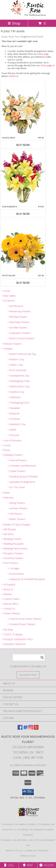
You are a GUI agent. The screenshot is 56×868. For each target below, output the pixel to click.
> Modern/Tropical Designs (16, 525)
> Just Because (15, 306)
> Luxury (6, 445)
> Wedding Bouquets (13, 544)
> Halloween (14, 397)
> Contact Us (8, 609)
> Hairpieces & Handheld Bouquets (26, 579)
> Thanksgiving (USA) (18, 403)
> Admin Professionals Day (22, 354)
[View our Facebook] (20, 729)
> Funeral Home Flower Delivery (24, 619)
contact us (13, 76)
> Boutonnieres (16, 574)
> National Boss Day (18, 386)
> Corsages (14, 568)
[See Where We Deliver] (28, 675)
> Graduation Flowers (19, 333)
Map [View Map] (28, 865)
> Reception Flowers (12, 553)
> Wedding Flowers (12, 539)
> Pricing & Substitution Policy (17, 639)
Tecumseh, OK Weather (14, 840)
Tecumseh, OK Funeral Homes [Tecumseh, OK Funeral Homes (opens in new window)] (19, 824)
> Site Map (7, 630)
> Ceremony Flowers (12, 558)
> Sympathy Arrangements (21, 482)
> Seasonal (7, 498)
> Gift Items (8, 534)
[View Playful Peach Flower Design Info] (23, 109)
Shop (14, 23)
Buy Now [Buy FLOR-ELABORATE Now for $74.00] (23, 214)
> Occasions (8, 301)
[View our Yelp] (36, 729)
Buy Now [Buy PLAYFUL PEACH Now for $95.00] (23, 145)
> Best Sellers (9, 296)
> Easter (12, 430)
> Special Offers (10, 604)
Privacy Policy (15, 851)
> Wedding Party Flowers (15, 549)
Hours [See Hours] (47, 865)
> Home (6, 291)
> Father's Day (15, 365)
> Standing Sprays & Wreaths (23, 476)
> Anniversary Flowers (19, 311)
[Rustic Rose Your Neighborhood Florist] (28, 15)
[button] (28, 792)
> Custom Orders (11, 599)
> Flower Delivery (11, 613)
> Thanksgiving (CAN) (19, 381)
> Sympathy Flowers (12, 455)
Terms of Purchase (37, 851)
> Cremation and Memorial (22, 466)
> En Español (8, 585)
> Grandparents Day (18, 376)
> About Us (7, 589)
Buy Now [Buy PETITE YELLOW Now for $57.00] (23, 283)
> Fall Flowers (15, 514)
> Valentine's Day (17, 424)
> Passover (13, 435)
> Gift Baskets (9, 529)
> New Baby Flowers (19, 322)
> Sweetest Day (16, 392)
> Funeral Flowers (17, 460)
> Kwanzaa (13, 413)
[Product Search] (29, 657)
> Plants (6, 493)
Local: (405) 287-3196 (28, 758)
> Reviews (7, 594)
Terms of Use (28, 856)
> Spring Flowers (16, 503)
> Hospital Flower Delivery (21, 624)
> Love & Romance (12, 440)
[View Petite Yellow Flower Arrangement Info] (23, 247)
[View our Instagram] (31, 729)
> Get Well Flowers (17, 328)
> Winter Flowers (16, 519)
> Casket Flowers (17, 471)
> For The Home (16, 487)
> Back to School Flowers (21, 338)
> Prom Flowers (10, 563)
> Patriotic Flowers (11, 344)
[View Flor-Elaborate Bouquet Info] (23, 178)
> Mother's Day (16, 359)
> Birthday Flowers (17, 317)
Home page (43, 54)
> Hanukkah (14, 408)
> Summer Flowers (17, 508)
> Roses (6, 450)
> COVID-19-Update (12, 634)
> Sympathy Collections (14, 644)
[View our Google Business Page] (25, 729)
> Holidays (7, 349)
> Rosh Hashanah (17, 370)
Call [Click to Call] (9, 865)
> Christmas (14, 419)
